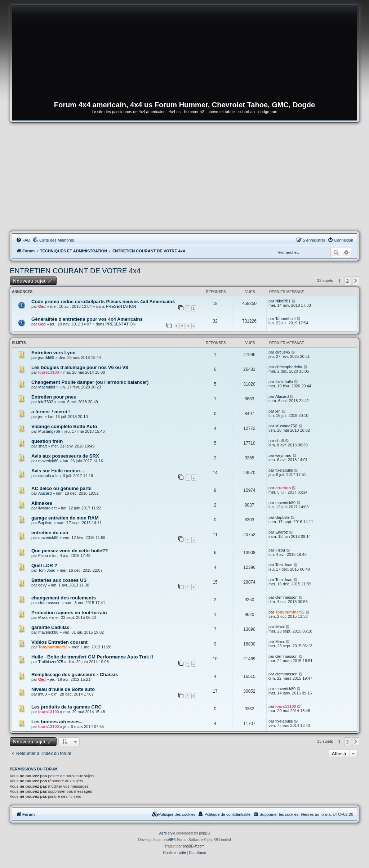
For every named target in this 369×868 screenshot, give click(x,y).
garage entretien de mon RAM (65, 518)
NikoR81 (283, 301)
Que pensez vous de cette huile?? (70, 551)
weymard (283, 455)
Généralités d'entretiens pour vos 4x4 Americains (87, 319)
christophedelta (289, 367)
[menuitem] (23, 240)
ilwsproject (47, 508)
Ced (42, 306)
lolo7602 (46, 402)
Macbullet (47, 387)
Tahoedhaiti (285, 319)
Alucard (282, 396)
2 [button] (348, 281)
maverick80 (48, 461)
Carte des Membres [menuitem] (57, 240)
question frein (47, 441)
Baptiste (45, 523)
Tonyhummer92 (290, 612)
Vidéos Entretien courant (59, 642)
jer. (41, 417)
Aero (163, 833)
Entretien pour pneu (54, 397)
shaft (43, 446)
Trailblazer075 (51, 662)
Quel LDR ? (44, 565)
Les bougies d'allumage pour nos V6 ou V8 (80, 367)
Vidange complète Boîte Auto (64, 426)
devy (42, 585)
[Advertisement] (184, 177)
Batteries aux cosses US (59, 580)
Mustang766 (49, 431)
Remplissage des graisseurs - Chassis (75, 674)
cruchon (283, 488)
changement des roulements (64, 598)
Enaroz (282, 532)
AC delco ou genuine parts (61, 488)
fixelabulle (284, 382)
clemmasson (49, 603)
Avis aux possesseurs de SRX (65, 456)
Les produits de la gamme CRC (66, 707)
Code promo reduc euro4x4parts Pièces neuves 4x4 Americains (103, 302)
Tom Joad (47, 570)
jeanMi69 (46, 357)
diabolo (45, 476)
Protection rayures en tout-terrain (69, 613)
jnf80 (43, 694)
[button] (356, 281)
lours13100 (48, 372)
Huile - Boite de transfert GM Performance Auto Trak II (92, 657)
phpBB (168, 840)
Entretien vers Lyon (54, 353)
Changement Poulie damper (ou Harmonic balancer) (90, 382)
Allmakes (42, 503)
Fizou (43, 556)
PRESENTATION (121, 306)
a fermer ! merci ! (51, 412)
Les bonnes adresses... (57, 722)
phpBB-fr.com (194, 846)
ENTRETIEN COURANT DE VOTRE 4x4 (75, 271)
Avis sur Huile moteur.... (58, 471)
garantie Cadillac (50, 627)
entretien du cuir (50, 533)
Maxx (43, 617)
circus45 (283, 352)
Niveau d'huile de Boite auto (63, 689)
